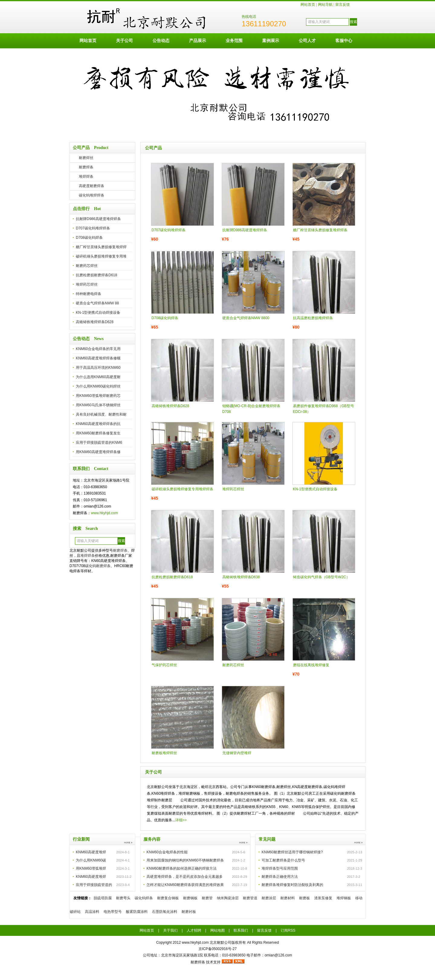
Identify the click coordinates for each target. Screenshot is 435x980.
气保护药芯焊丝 (164, 665)
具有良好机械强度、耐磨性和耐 (101, 414)
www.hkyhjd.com (104, 513)
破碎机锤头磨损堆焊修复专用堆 (101, 256)
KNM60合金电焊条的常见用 (98, 349)
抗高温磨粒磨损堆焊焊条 (313, 318)
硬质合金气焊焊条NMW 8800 (246, 318)
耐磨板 (304, 898)
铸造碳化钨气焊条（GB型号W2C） (321, 577)
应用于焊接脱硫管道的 (94, 885)
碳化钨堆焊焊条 (92, 195)
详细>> (181, 820)
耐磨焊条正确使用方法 (280, 877)
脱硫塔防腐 (103, 898)
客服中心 (344, 41)
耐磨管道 (250, 898)
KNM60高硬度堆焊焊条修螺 (98, 358)
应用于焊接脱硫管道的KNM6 (99, 443)
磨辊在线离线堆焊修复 (311, 665)
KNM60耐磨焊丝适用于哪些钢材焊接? (292, 852)
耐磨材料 (288, 898)
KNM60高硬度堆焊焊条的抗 (98, 424)
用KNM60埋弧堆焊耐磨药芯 (98, 396)
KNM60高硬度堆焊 (91, 852)
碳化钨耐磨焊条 (98, 566)
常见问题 (267, 839)
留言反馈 (343, 5)
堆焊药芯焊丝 (87, 284)
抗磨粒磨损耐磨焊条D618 (97, 275)
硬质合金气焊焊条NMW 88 (97, 303)
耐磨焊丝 (86, 158)
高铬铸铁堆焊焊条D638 (241, 577)
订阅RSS (288, 930)
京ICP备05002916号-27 (218, 949)
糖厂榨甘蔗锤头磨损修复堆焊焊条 (320, 230)
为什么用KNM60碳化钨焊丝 (98, 386)
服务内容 (152, 839)
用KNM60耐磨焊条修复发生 (98, 433)
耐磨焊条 (86, 167)
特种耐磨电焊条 (89, 294)
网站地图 (217, 930)
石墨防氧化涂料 (165, 912)
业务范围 (234, 41)
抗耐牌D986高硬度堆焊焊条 (98, 219)
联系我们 (241, 930)
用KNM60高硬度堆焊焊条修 (98, 452)
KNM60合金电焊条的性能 (167, 852)
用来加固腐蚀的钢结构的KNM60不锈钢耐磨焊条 (185, 860)
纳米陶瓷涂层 (228, 898)
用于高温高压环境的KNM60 (98, 368)
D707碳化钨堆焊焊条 (93, 228)
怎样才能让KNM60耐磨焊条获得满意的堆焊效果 (185, 885)
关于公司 (124, 41)
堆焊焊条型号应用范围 (280, 868)
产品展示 (198, 41)
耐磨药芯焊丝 (87, 266)
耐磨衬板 (189, 912)
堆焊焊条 (86, 177)
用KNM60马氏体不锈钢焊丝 (98, 405)
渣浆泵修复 (323, 898)
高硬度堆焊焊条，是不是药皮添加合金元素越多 (185, 877)
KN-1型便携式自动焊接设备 (98, 313)
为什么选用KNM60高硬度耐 (98, 377)
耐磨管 (207, 898)
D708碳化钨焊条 (89, 238)
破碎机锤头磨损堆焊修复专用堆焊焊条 (182, 489)
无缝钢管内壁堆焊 (237, 753)
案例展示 (271, 41)
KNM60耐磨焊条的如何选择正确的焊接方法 (182, 868)
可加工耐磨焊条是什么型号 (283, 860)
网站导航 (325, 5)
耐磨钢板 (190, 898)
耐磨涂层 (269, 898)
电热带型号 (113, 912)
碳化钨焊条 (144, 898)
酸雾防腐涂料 (137, 912)
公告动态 (161, 41)
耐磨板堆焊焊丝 (164, 753)
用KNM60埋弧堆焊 (91, 868)
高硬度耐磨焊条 (92, 186)
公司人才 (307, 41)
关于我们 (170, 930)
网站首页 (308, 5)
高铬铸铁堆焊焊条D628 (95, 322)
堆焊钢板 (344, 898)
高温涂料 (92, 912)
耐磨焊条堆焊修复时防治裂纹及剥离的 (292, 885)
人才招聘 (194, 930)
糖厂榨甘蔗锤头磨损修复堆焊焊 (101, 247)
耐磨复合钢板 (168, 898)
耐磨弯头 (123, 898)
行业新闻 (81, 839)
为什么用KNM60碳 (91, 860)
